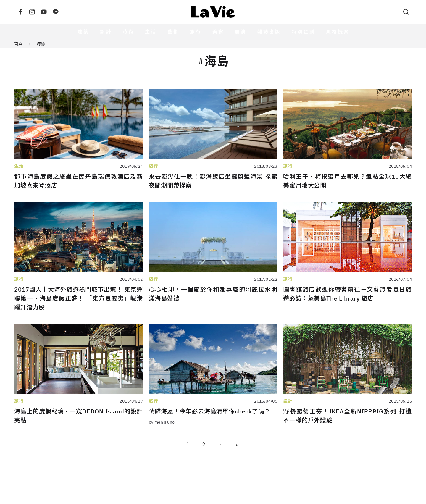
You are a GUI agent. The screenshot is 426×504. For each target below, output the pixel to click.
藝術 (173, 32)
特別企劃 (304, 32)
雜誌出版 (269, 32)
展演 (241, 32)
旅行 (196, 32)
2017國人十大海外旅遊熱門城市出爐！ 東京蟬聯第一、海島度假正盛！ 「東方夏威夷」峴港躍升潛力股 (79, 298)
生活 (151, 32)
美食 (218, 32)
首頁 (18, 44)
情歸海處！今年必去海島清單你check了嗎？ (210, 411)
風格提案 (338, 32)
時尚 (128, 32)
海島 (41, 44)
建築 (83, 32)
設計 (106, 32)
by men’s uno (162, 422)
